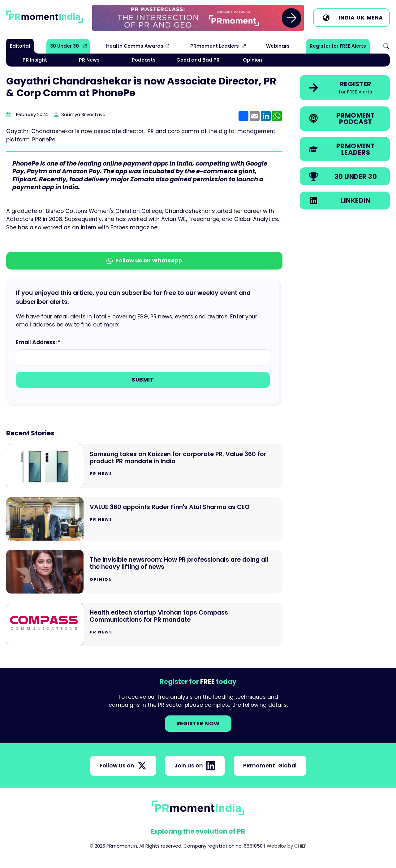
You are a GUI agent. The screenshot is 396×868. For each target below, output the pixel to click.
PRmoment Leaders (215, 46)
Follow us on (123, 766)
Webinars (278, 46)
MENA (375, 18)
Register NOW (198, 723)
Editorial (20, 46)
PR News (89, 60)
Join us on (195, 766)
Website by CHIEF (286, 846)
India (347, 18)
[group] (198, 18)
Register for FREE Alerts (338, 46)
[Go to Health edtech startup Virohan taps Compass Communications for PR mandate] (144, 625)
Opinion (252, 60)
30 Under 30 (65, 46)
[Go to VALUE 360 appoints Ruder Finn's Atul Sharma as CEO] (144, 519)
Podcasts (144, 60)
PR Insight (35, 60)
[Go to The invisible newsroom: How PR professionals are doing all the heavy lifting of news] (144, 572)
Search (386, 46)
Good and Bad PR (198, 60)
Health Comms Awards (135, 46)
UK (361, 18)
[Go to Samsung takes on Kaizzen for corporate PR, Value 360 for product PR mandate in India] (144, 466)
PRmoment (270, 766)
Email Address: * (38, 342)
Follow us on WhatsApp (144, 261)
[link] (198, 18)
